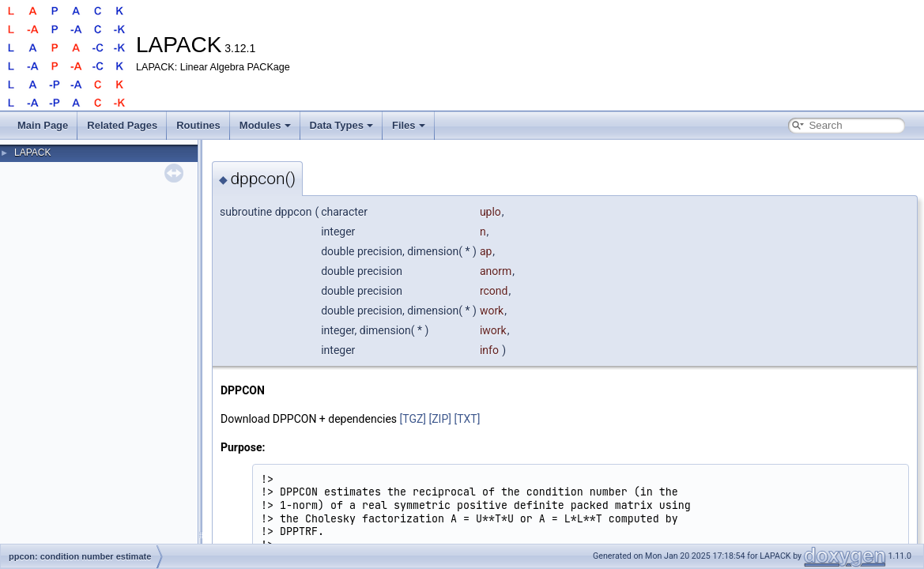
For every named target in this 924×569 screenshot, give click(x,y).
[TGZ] (413, 419)
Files (409, 125)
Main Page (43, 125)
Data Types (341, 125)
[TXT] (467, 419)
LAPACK (32, 153)
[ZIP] (440, 419)
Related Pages (122, 125)
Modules (265, 125)
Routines (198, 125)
